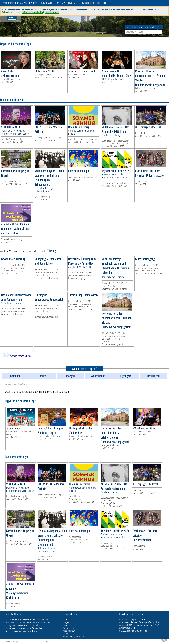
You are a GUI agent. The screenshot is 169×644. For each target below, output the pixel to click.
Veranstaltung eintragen (73, 636)
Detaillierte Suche (153, 27)
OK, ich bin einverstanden (33, 12)
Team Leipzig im (46, 642)
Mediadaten (11, 642)
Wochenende (36, 623)
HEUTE (72, 3)
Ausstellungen (12, 631)
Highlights (87, 3)
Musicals (35, 625)
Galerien (29, 629)
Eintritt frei (32, 631)
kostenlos (67, 625)
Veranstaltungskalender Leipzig (20, 3)
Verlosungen (23, 632)
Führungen (16, 625)
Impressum (34, 642)
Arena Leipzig (19, 622)
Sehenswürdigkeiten (16, 628)
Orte (60, 3)
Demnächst (9, 620)
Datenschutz (22, 642)
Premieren (16, 620)
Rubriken (46, 3)
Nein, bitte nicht (52, 12)
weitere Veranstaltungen (17, 356)
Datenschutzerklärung (11, 12)
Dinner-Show (44, 623)
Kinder (45, 620)
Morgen (9, 622)
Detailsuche (68, 634)
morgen (138, 27)
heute (129, 27)
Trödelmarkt (24, 620)
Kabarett (38, 620)
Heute (31, 620)
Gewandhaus (38, 628)
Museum (28, 626)
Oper (24, 625)
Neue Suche (22, 384)
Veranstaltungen (11, 384)
